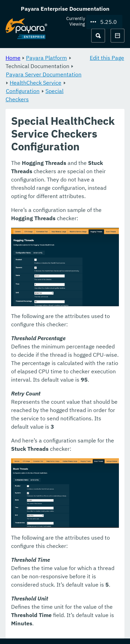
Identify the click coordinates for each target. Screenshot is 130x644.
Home (13, 58)
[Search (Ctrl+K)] (98, 36)
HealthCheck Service (36, 83)
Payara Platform (46, 58)
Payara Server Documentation (44, 74)
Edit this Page (107, 58)
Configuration (23, 91)
